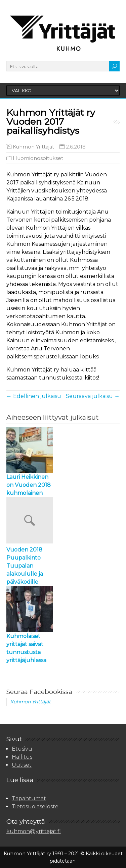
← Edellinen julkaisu (34, 396)
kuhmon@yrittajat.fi (34, 831)
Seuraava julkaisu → (93, 396)
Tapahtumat (29, 798)
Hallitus (22, 757)
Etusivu (22, 749)
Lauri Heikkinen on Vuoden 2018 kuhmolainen (29, 485)
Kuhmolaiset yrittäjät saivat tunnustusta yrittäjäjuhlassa (26, 648)
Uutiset (22, 765)
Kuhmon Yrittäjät (33, 147)
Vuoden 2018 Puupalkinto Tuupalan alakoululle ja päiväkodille (25, 566)
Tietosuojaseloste (35, 806)
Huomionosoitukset (38, 158)
